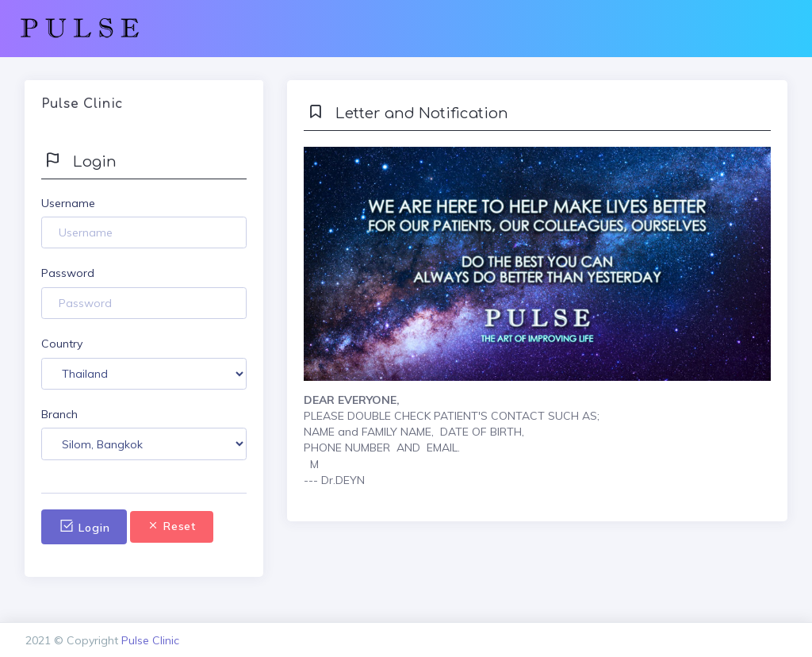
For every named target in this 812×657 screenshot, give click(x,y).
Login (84, 526)
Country (62, 344)
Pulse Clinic (150, 640)
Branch (59, 414)
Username (68, 203)
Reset (172, 526)
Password (68, 273)
